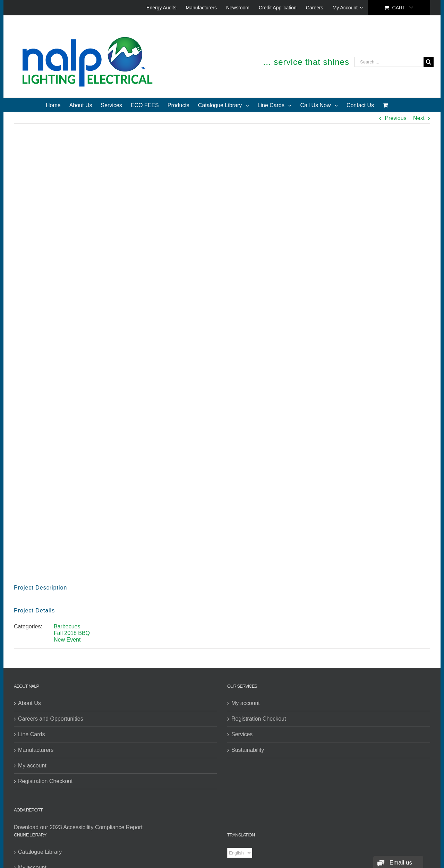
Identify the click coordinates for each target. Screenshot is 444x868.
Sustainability (248, 750)
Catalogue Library (40, 852)
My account (32, 766)
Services (242, 734)
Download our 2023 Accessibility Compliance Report (78, 827)
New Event (67, 640)
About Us (29, 703)
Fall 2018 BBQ (72, 633)
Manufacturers (36, 750)
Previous (395, 118)
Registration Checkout (45, 781)
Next (419, 118)
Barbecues (67, 626)
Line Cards (31, 734)
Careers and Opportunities (51, 719)
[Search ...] (389, 62)
